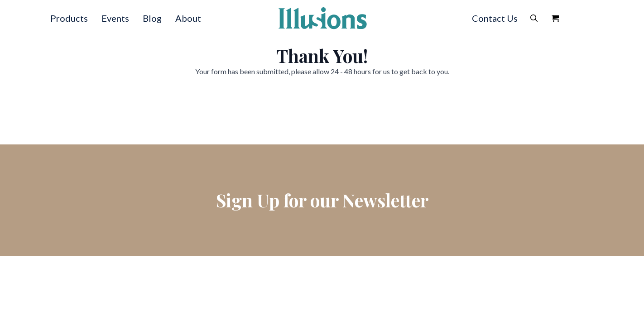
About (188, 18)
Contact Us (495, 18)
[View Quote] (555, 18)
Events (115, 18)
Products (69, 18)
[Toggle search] (534, 18)
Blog (152, 18)
